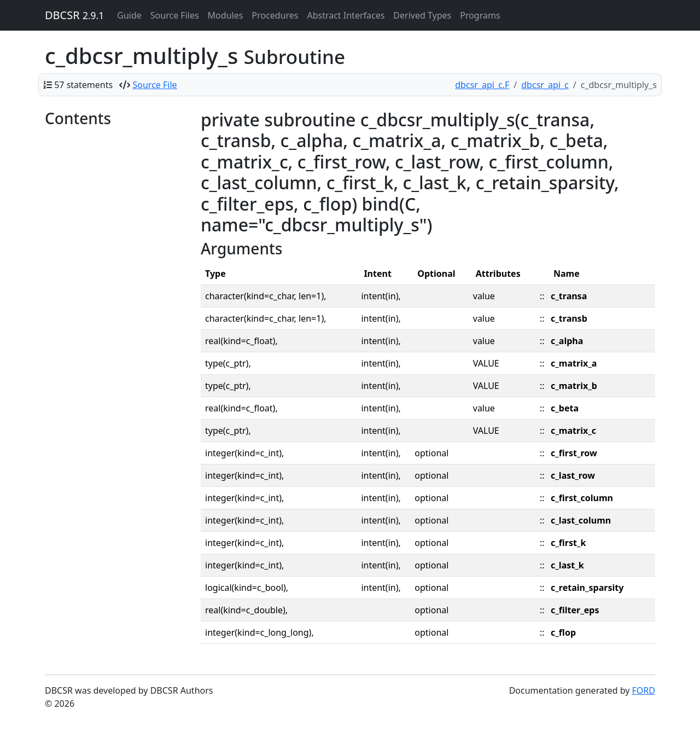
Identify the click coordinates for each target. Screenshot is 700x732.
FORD (644, 690)
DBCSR (74, 15)
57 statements (83, 85)
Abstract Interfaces (346, 15)
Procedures (275, 15)
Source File (155, 85)
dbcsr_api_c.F (482, 85)
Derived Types (422, 15)
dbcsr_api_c (545, 85)
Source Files (175, 15)
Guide (129, 15)
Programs (480, 15)
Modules (226, 15)
